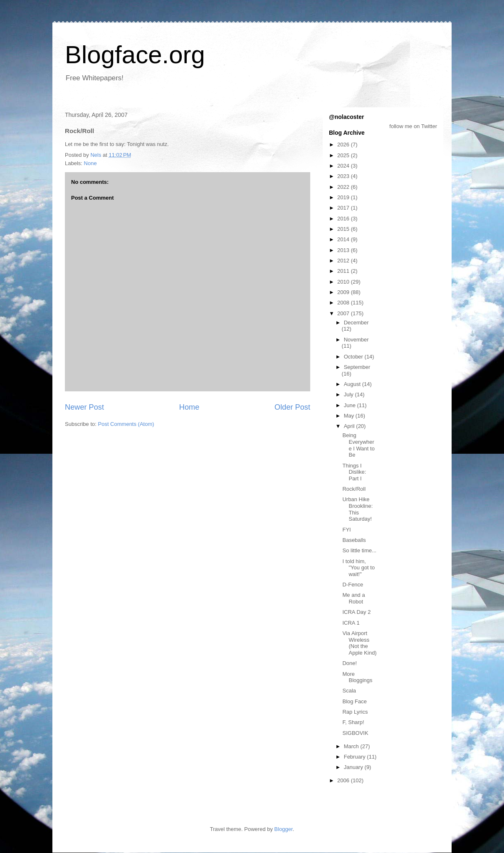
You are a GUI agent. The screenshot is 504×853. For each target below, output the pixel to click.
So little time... (359, 550)
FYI (346, 530)
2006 (344, 780)
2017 (344, 208)
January (354, 767)
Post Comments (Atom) (126, 424)
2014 (344, 239)
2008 (344, 303)
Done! (350, 663)
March (352, 746)
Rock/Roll (354, 489)
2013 (344, 250)
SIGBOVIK (355, 733)
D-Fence (353, 585)
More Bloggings (357, 677)
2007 (344, 313)
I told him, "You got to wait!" (358, 568)
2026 (344, 145)
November (356, 340)
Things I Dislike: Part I (354, 472)
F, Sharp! (353, 722)
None (90, 163)
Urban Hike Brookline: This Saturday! (357, 509)
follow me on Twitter (413, 126)
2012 (344, 261)
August (353, 384)
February (356, 757)
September (357, 367)
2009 (344, 292)
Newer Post (84, 407)
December (356, 323)
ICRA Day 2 (356, 612)
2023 (344, 176)
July (350, 394)
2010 (344, 282)
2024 (344, 166)
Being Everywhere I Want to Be (358, 445)
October (354, 357)
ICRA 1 (351, 623)
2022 (344, 187)
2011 (344, 271)
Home (189, 407)
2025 (344, 155)
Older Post (292, 407)
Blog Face (355, 701)
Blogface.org (135, 55)
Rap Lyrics (355, 712)
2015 (344, 229)
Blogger (284, 829)
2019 (344, 197)
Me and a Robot (353, 598)
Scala (349, 691)
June (351, 405)
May (350, 416)
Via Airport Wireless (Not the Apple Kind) (359, 643)
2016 (344, 219)
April (350, 426)
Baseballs (354, 540)
